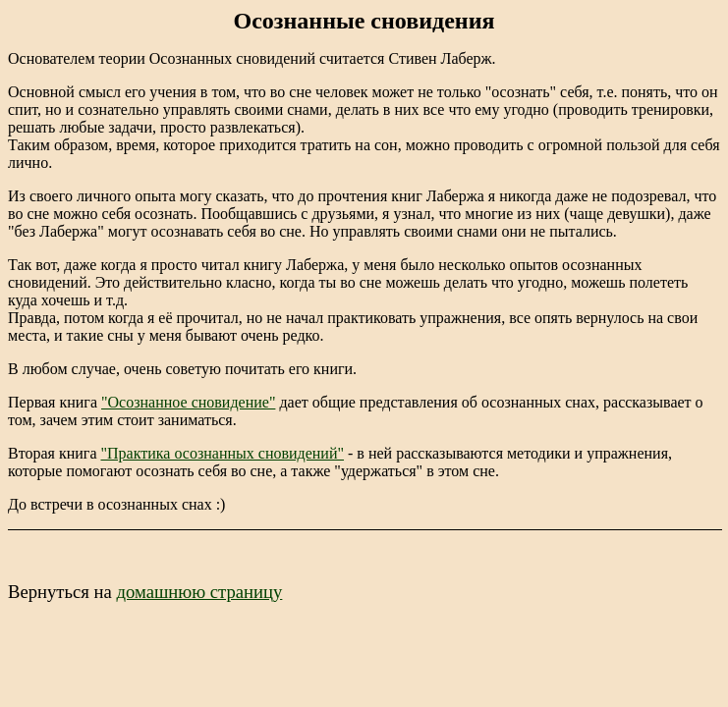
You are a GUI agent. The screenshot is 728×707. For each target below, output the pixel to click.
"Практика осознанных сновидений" (222, 453)
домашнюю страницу (199, 592)
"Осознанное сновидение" (188, 402)
